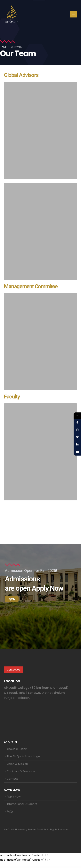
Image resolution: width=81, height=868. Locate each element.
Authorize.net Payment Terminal (29, 867)
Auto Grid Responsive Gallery (65, 867)
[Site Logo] (12, 14)
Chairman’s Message (21, 771)
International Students (22, 804)
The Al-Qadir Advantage (23, 756)
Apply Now (14, 797)
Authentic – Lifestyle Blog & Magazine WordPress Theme (16, 867)
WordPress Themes (11, 867)
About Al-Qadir (17, 749)
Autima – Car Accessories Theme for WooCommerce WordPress (35, 867)
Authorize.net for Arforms (22, 867)
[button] (73, 14)
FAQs (10, 811)
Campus (12, 779)
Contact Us (13, 670)
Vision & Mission (17, 764)
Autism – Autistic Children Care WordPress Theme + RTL (52, 867)
